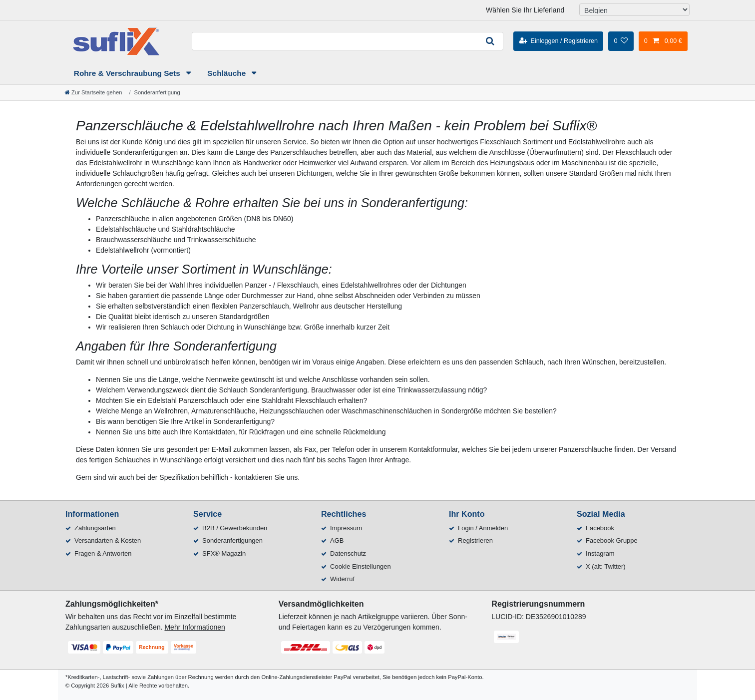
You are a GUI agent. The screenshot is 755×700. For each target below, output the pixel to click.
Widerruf (342, 579)
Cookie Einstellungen (361, 566)
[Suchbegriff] (335, 41)
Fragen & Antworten (103, 553)
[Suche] (490, 41)
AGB (337, 540)
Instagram (600, 553)
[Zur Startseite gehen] (93, 92)
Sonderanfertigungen (232, 540)
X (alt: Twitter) (606, 566)
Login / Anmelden (483, 528)
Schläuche (227, 73)
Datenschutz (348, 553)
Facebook (600, 528)
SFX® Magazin (224, 553)
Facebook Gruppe (612, 540)
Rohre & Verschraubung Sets (128, 73)
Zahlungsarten (95, 528)
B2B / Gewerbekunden (235, 528)
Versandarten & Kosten (108, 540)
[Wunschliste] (621, 41)
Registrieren (475, 540)
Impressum (346, 528)
